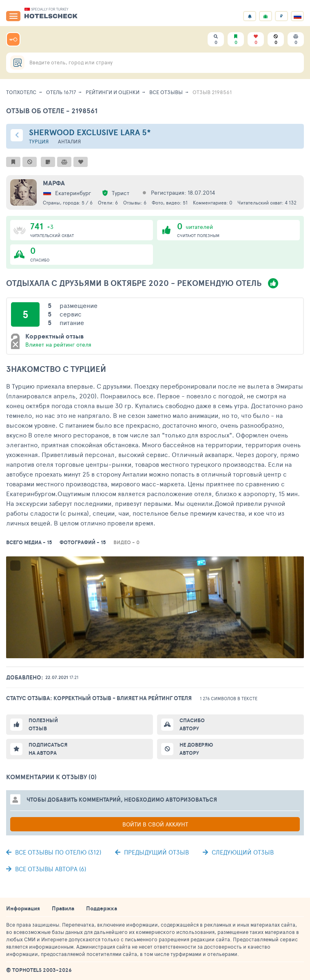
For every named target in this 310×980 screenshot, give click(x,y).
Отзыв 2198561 (212, 92)
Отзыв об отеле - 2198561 (52, 111)
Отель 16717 (61, 92)
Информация (23, 908)
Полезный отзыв (43, 724)
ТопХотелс (21, 92)
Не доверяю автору (196, 749)
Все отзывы (166, 92)
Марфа (54, 183)
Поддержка (102, 908)
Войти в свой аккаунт (155, 824)
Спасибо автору (192, 724)
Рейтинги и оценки (113, 92)
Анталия (69, 142)
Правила (63, 908)
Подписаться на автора (48, 749)
